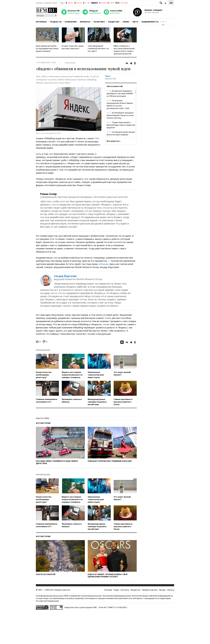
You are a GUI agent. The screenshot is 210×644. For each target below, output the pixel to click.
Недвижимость (150, 22)
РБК (97, 138)
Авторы (162, 590)
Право (126, 22)
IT (163, 22)
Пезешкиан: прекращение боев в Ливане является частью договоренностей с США (120, 104)
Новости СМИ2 (42, 418)
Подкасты (56, 22)
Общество (114, 22)
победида (103, 264)
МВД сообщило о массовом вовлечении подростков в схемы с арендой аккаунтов (124, 50)
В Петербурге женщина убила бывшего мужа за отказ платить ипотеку (120, 115)
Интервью (41, 22)
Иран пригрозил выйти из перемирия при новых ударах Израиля (47, 48)
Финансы (85, 22)
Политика (99, 22)
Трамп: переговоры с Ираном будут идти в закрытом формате (121, 125)
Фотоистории (43, 423)
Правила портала (150, 590)
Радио (116, 590)
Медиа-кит (136, 590)
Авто (135, 22)
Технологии (70, 63)
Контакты (125, 590)
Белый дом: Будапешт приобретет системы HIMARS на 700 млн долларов (120, 93)
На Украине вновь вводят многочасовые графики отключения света (121, 135)
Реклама (108, 590)
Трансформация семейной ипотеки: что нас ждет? (98, 48)
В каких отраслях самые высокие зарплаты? (73, 47)
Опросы (171, 590)
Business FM (110, 79)
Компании (71, 22)
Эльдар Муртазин (65, 276)
